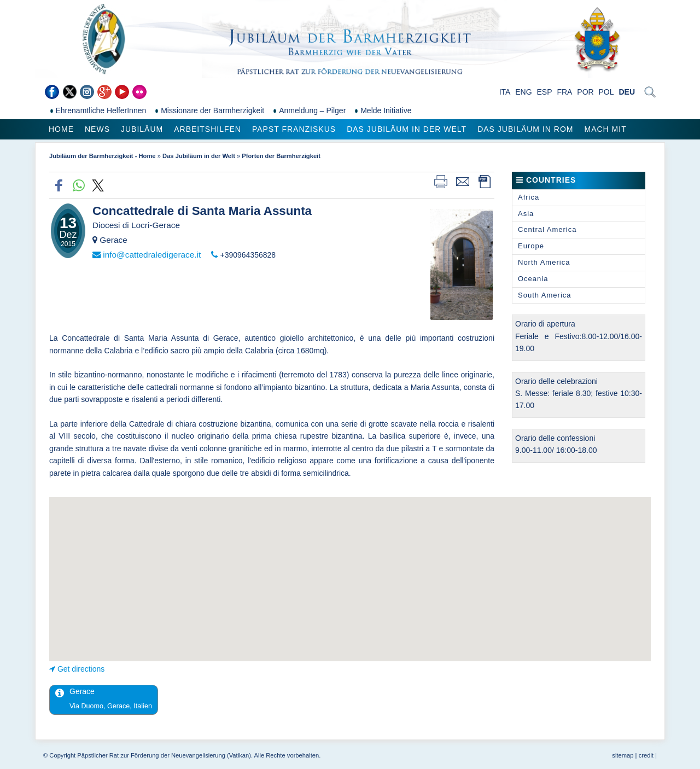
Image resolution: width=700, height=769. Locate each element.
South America (545, 295)
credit (646, 755)
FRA (564, 92)
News (97, 129)
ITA (505, 92)
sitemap (623, 755)
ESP (545, 92)
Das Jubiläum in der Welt (407, 129)
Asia (526, 214)
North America (544, 262)
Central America (547, 229)
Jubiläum (142, 129)
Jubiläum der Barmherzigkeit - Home (103, 156)
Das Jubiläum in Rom (525, 129)
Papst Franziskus (294, 129)
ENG (523, 92)
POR (585, 92)
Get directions (81, 669)
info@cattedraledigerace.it (152, 255)
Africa (529, 197)
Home (61, 129)
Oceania (533, 279)
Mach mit (605, 129)
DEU (627, 92)
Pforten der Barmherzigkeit (281, 156)
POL (606, 92)
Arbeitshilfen (208, 129)
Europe (531, 246)
